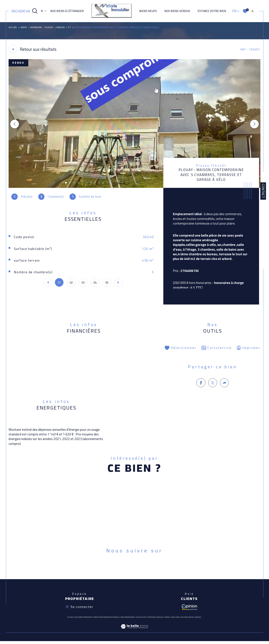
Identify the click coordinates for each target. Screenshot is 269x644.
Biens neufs (148, 11)
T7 (71, 27)
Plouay (50, 27)
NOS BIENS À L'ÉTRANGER (67, 11)
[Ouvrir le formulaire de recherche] (25, 11)
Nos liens (175, 620)
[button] (254, 124)
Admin (167, 620)
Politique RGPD (187, 620)
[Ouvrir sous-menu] (45, 11)
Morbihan (36, 27)
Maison (62, 27)
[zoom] (135, 187)
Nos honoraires (127, 620)
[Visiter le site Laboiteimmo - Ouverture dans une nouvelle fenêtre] (134, 633)
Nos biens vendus (177, 11)
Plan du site (141, 620)
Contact (263, 191)
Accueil (13, 27)
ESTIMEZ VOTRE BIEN (212, 11)
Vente (24, 27)
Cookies (198, 620)
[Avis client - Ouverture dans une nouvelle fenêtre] (189, 610)
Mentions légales (155, 620)
